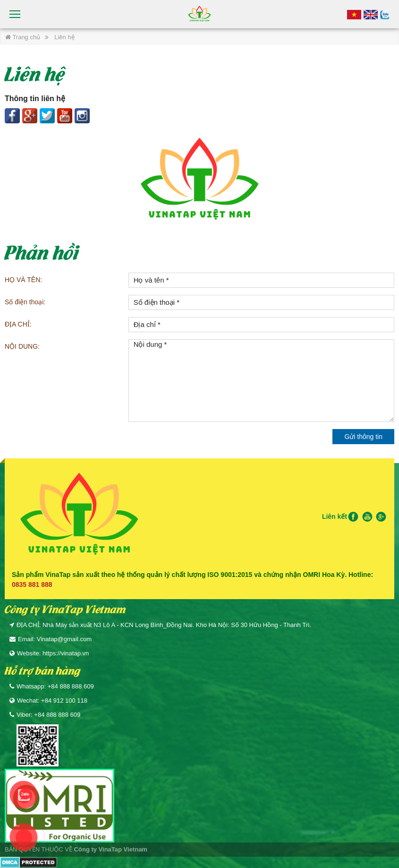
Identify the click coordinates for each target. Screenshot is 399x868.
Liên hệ (64, 37)
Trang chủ (23, 37)
